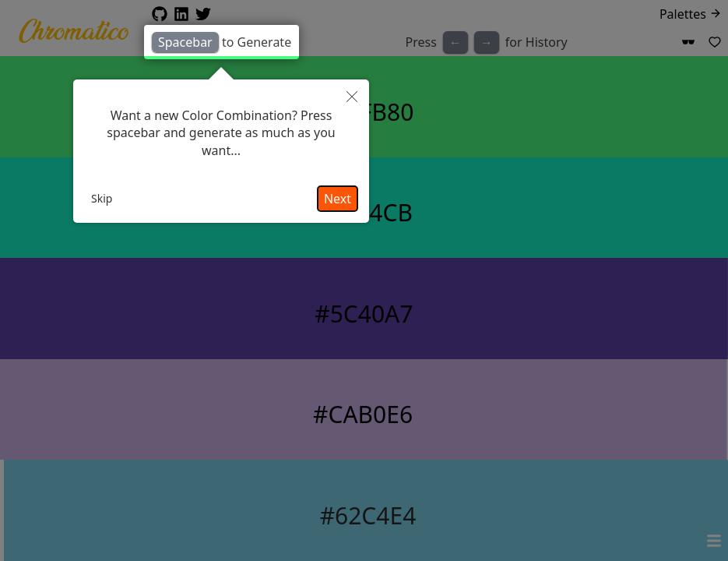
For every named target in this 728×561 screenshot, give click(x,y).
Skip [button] (102, 198)
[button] (352, 97)
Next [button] (338, 199)
